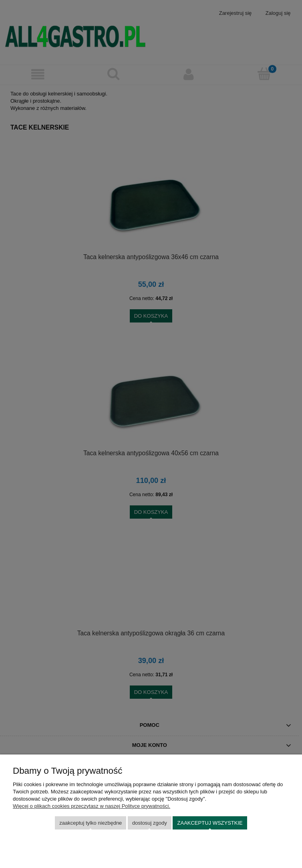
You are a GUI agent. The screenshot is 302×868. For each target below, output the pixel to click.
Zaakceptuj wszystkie (210, 823)
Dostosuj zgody (150, 823)
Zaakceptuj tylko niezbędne (91, 823)
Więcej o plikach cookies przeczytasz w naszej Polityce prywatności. (92, 806)
